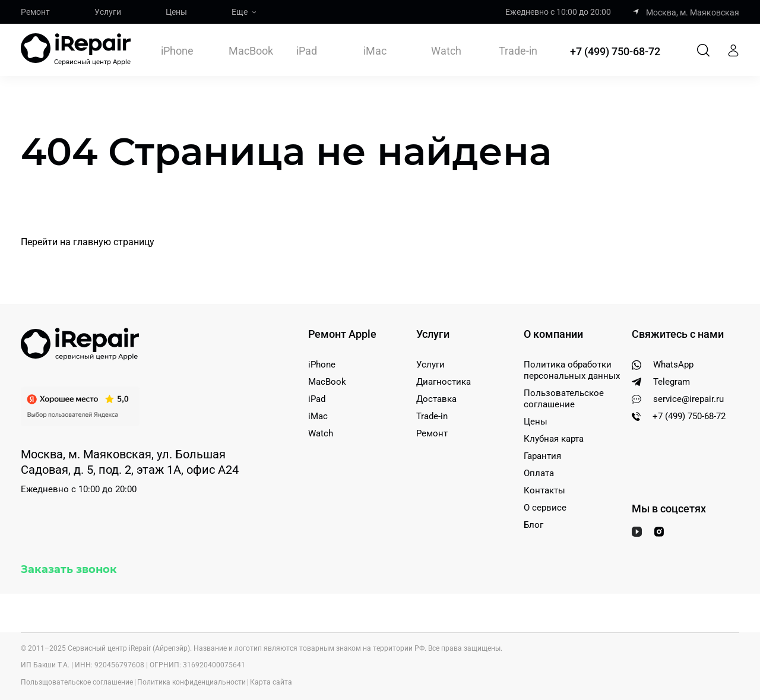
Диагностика (444, 382)
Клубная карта (554, 439)
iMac (375, 51)
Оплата (539, 473)
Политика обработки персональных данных (572, 370)
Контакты (544, 490)
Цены (176, 12)
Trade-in (518, 51)
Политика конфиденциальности (191, 682)
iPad (307, 51)
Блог (533, 525)
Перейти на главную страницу (88, 242)
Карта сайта (271, 682)
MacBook (251, 51)
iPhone (177, 51)
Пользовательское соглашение (564, 399)
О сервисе (545, 508)
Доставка (436, 399)
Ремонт (35, 12)
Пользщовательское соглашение (77, 682)
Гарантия (542, 456)
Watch (446, 51)
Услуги (108, 12)
